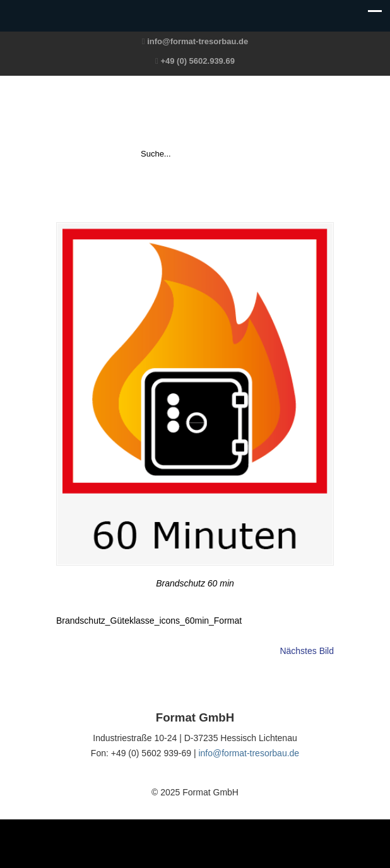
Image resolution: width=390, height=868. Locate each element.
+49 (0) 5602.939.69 (197, 61)
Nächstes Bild (307, 651)
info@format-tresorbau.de (198, 41)
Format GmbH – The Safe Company (195, 111)
